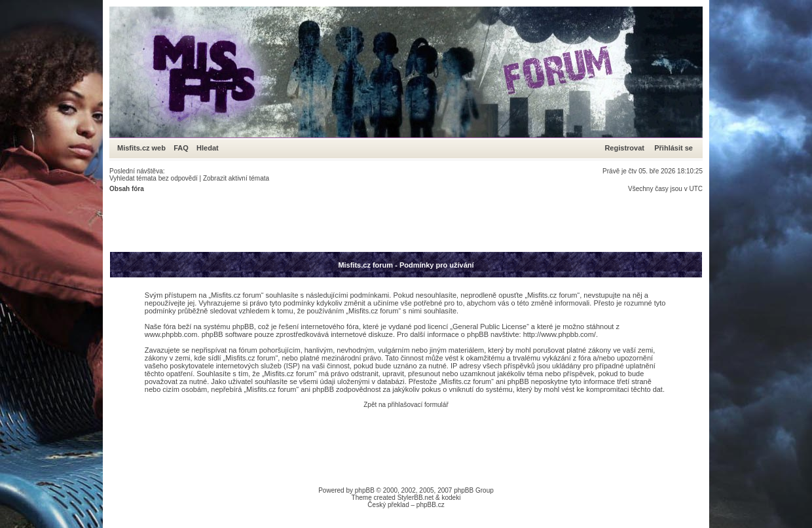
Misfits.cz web (144, 148)
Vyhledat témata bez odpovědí (154, 178)
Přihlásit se (674, 148)
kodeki (451, 498)
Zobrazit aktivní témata (236, 178)
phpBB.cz (431, 505)
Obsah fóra (127, 189)
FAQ (181, 148)
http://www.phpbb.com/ (560, 334)
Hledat (208, 148)
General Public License (489, 326)
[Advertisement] (348, 222)
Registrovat (624, 148)
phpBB (365, 490)
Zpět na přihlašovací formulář (406, 405)
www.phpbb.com (171, 334)
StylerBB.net (416, 498)
